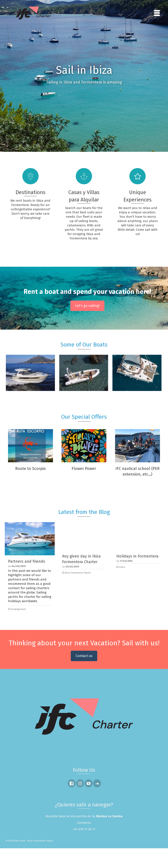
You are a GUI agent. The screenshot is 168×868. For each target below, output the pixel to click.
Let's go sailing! (87, 306)
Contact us (84, 656)
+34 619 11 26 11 (84, 829)
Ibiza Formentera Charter (78, 573)
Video (122, 567)
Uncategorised (18, 609)
